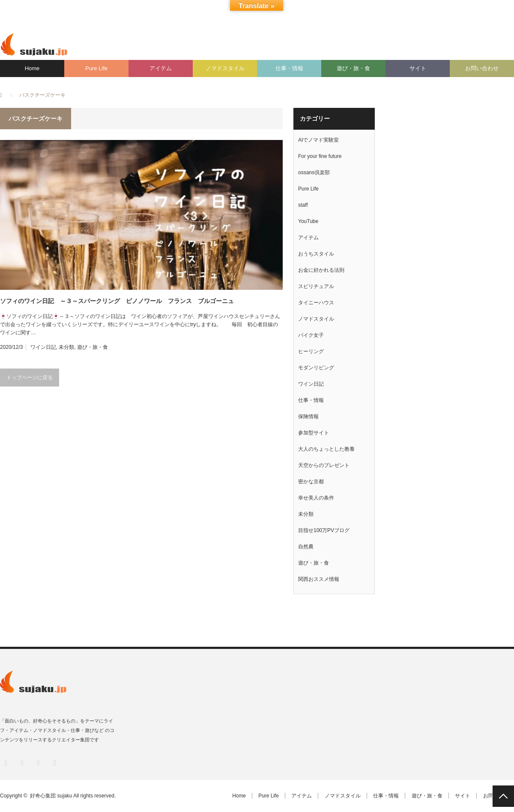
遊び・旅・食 (353, 68)
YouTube (308, 221)
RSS (54, 762)
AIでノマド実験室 (318, 140)
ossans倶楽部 (314, 173)
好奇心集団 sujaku (51, 796)
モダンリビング (316, 368)
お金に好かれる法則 (321, 270)
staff (303, 205)
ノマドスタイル (225, 68)
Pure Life (96, 68)
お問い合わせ (482, 68)
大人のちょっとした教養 (326, 449)
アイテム (161, 68)
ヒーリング (311, 351)
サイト (418, 68)
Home (32, 68)
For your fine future (320, 156)
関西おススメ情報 (319, 579)
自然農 (306, 547)
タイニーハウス (316, 303)
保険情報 (308, 416)
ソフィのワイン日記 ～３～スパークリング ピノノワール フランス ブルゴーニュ (117, 301)
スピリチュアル (316, 286)
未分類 (66, 347)
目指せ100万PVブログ (324, 530)
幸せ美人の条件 (316, 498)
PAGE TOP (503, 796)
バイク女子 (311, 335)
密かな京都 (311, 482)
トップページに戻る (30, 378)
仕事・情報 (289, 68)
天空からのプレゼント (324, 465)
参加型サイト (314, 433)
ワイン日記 (43, 347)
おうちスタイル (316, 254)
